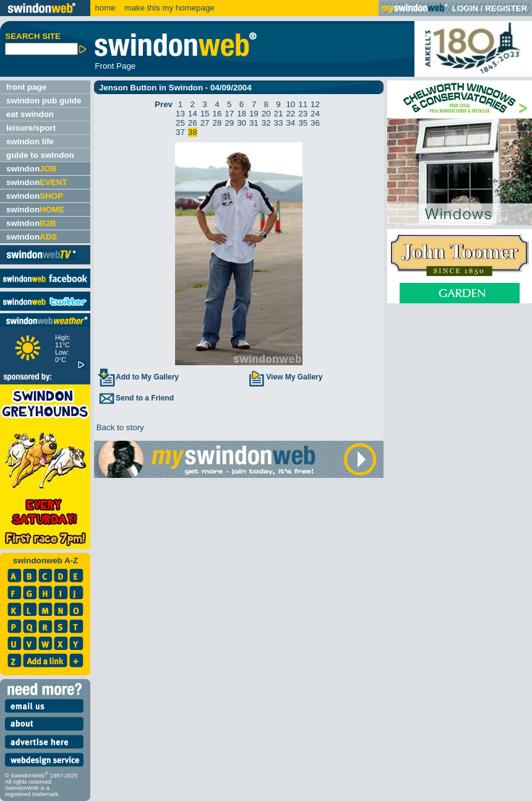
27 (205, 123)
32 (266, 123)
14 (193, 114)
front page (26, 87)
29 (229, 123)
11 (303, 104)
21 (279, 114)
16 (217, 114)
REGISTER (506, 8)
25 (180, 123)
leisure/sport (31, 128)
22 (290, 114)
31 (254, 123)
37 (180, 132)
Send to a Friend (135, 398)
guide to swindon (40, 155)
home (105, 8)
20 (266, 114)
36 (315, 123)
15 (205, 114)
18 (242, 114)
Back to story (119, 427)
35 (303, 123)
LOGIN (465, 8)
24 (315, 114)
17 (229, 114)
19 (254, 114)
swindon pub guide (44, 101)
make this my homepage (169, 8)
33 (279, 123)
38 (193, 132)
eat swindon (30, 114)
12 (315, 104)
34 (290, 123)
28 (217, 123)
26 (193, 123)
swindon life (30, 141)
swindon (31, 169)
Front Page (115, 66)
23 (303, 114)
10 (290, 104)
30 (242, 123)
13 (180, 114)
